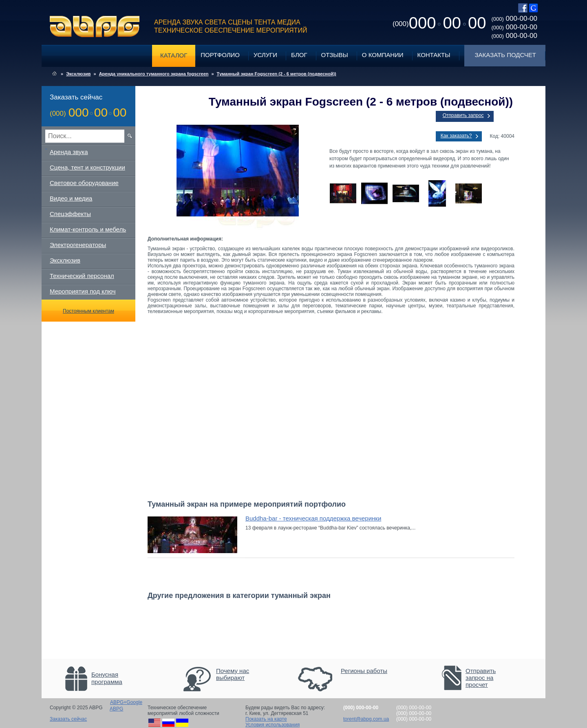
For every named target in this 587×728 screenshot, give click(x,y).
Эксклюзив (78, 74)
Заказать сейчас (68, 719)
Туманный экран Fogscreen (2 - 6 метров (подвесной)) (277, 74)
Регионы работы (364, 671)
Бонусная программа (107, 678)
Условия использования (273, 725)
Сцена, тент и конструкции (87, 167)
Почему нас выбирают (233, 674)
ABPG (95, 26)
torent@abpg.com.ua (366, 719)
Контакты (434, 55)
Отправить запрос (463, 115)
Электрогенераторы (78, 245)
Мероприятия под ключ (83, 291)
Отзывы (335, 55)
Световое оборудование (84, 183)
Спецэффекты (70, 214)
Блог (299, 55)
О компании (383, 55)
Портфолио (220, 55)
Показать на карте (266, 719)
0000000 (439, 23)
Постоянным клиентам (88, 311)
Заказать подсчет (505, 55)
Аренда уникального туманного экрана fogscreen (154, 74)
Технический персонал (82, 276)
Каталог (174, 55)
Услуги (265, 55)
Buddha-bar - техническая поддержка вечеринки (313, 518)
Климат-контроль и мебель (88, 229)
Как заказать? (456, 136)
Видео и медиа (71, 198)
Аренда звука (69, 152)
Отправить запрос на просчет (481, 678)
